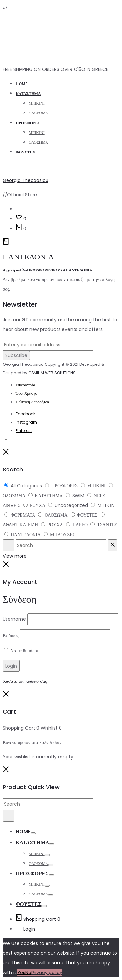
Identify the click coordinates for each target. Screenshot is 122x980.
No (28, 973)
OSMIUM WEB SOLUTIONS (52, 373)
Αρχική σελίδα (15, 270)
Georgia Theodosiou (26, 180)
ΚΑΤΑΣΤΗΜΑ (28, 93)
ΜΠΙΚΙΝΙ (37, 103)
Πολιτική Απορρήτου (32, 402)
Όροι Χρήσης (26, 393)
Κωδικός (10, 635)
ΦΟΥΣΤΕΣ (25, 152)
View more (15, 556)
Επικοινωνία (25, 385)
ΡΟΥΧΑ (59, 270)
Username (14, 619)
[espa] (8, 545)
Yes (21, 973)
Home (22, 84)
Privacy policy (47, 973)
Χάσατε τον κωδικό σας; (25, 681)
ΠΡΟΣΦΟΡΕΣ (28, 123)
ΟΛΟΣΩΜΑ (38, 113)
